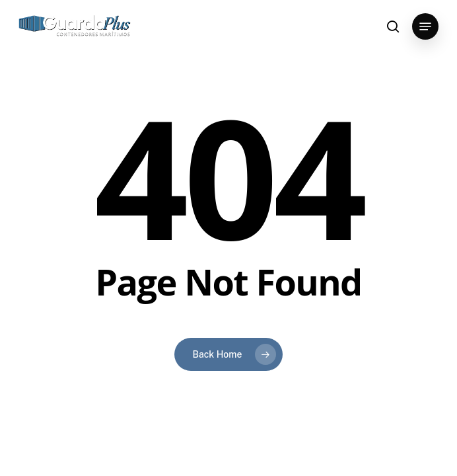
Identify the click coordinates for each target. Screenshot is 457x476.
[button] (425, 26)
